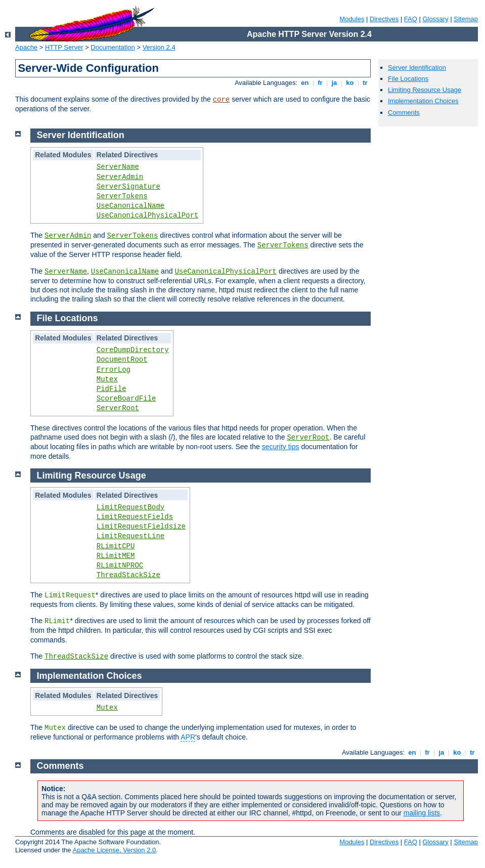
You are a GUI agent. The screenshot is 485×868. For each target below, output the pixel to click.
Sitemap (466, 19)
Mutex (107, 379)
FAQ (411, 19)
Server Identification (417, 68)
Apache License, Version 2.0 (114, 850)
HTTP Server (64, 47)
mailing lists (422, 813)
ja (334, 83)
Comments (404, 113)
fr (320, 83)
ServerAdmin (120, 177)
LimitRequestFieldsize (141, 527)
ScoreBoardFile (126, 399)
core (222, 100)
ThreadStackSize (128, 575)
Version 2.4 (159, 47)
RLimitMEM (116, 556)
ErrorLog (114, 370)
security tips (281, 447)
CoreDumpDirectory (133, 350)
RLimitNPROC (120, 566)
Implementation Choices (423, 101)
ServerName (118, 167)
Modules (352, 19)
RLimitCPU (116, 546)
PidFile (112, 389)
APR (188, 737)
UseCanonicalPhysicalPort (148, 215)
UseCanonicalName (130, 206)
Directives (384, 19)
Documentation (113, 47)
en (305, 83)
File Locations (408, 79)
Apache (26, 47)
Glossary (435, 19)
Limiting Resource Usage (425, 90)
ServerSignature (128, 187)
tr (365, 83)
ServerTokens (122, 196)
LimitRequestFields (135, 517)
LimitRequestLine (130, 536)
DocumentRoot (122, 360)
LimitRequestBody (130, 507)
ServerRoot (118, 408)
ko (350, 83)
